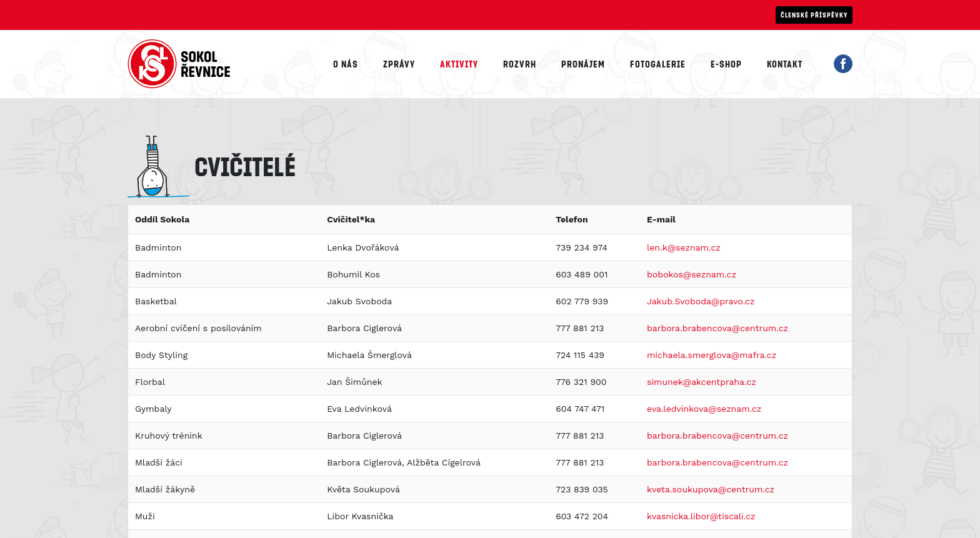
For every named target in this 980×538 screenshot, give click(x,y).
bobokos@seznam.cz (692, 274)
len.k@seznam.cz (684, 247)
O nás (346, 64)
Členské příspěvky (814, 15)
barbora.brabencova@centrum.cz (717, 328)
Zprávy (399, 64)
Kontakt (785, 64)
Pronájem (583, 64)
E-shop (726, 64)
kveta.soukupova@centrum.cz (711, 489)
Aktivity (459, 64)
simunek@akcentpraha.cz (702, 382)
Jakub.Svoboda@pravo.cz (701, 301)
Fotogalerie (658, 64)
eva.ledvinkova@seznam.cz (704, 409)
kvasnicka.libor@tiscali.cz (701, 516)
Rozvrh (520, 64)
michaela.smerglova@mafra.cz (712, 355)
